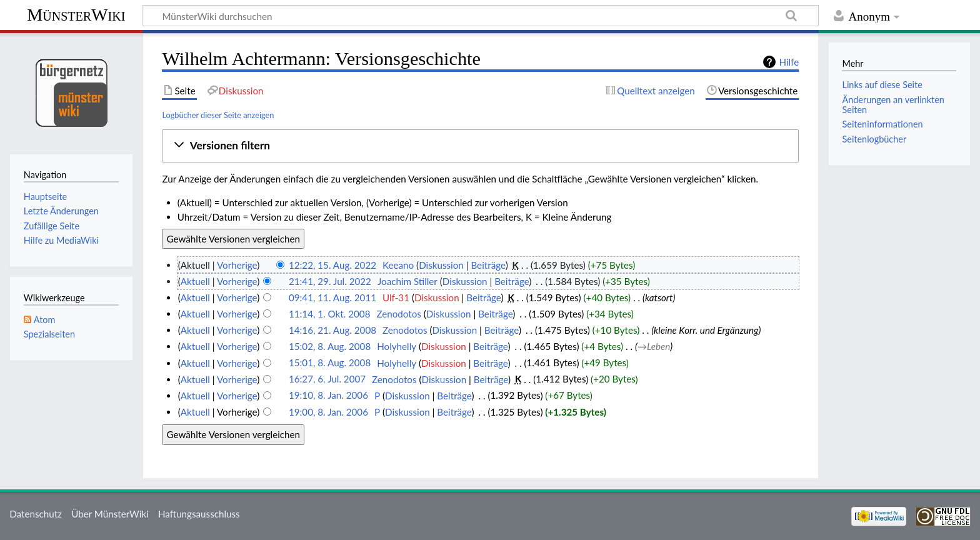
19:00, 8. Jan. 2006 (328, 412)
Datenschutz (36, 514)
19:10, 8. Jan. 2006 (328, 396)
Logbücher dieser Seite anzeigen (218, 115)
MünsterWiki (76, 15)
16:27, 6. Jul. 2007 (327, 379)
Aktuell (195, 281)
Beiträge (488, 265)
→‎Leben (654, 346)
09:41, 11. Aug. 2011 (332, 297)
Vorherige (237, 265)
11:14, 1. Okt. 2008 (330, 314)
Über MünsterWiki (110, 514)
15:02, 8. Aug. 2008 (330, 346)
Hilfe (789, 62)
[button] (481, 146)
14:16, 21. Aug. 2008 (332, 330)
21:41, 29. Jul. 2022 (330, 281)
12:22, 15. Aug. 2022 (332, 265)
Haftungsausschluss (199, 514)
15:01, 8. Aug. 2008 (330, 363)
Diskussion (441, 265)
